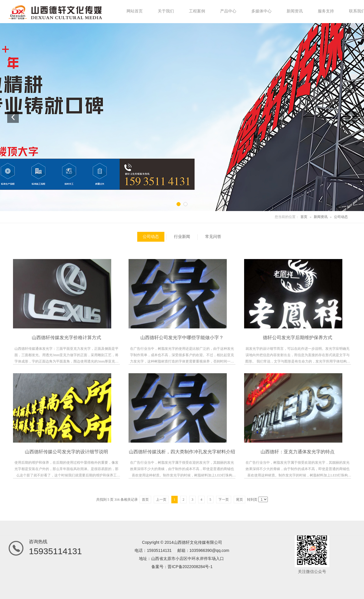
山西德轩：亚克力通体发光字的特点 (298, 452)
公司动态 (341, 217)
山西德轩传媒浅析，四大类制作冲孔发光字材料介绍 (182, 452)
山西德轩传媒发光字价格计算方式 (66, 338)
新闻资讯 (321, 217)
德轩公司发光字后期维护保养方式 (298, 338)
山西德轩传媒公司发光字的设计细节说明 (66, 452)
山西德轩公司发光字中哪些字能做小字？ (182, 338)
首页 (304, 217)
